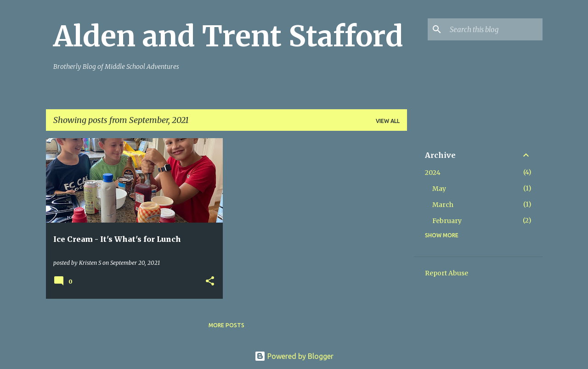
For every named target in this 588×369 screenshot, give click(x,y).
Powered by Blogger (294, 356)
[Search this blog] (494, 29)
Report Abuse (447, 273)
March (443, 205)
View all (388, 121)
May (439, 189)
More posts (226, 325)
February (447, 221)
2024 (433, 173)
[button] (210, 282)
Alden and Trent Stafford (228, 36)
